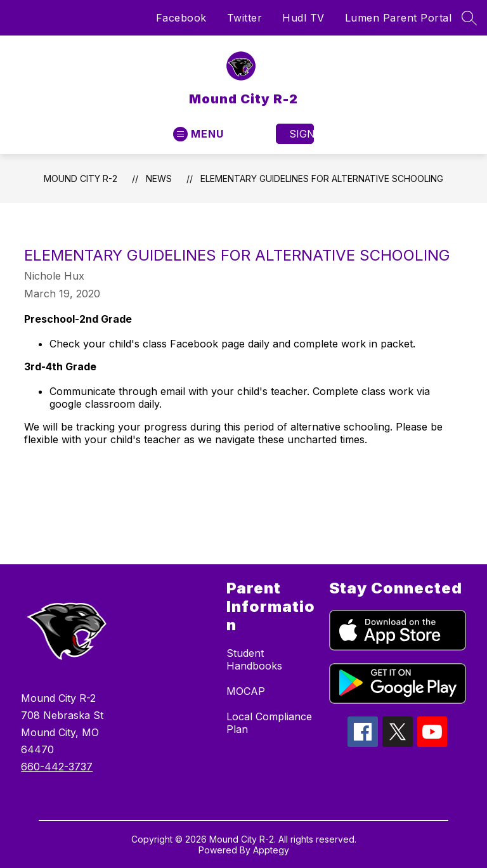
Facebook (181, 18)
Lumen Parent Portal (399, 18)
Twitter (245, 18)
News (159, 178)
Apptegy (271, 850)
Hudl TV (303, 18)
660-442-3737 (57, 767)
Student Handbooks (254, 659)
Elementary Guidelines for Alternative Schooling (322, 178)
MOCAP (246, 691)
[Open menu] (198, 134)
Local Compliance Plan (269, 723)
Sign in (302, 134)
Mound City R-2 (81, 178)
